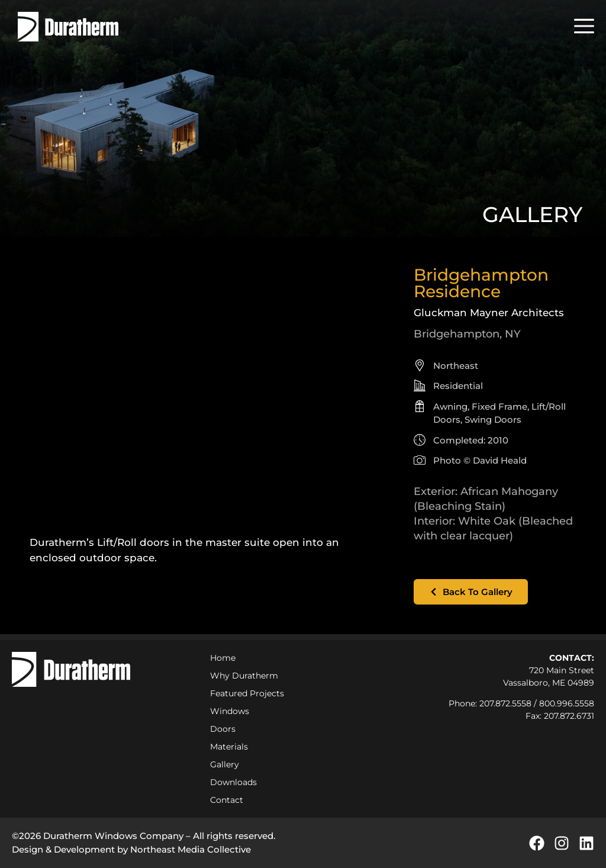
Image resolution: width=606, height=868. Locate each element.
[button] (584, 27)
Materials (229, 747)
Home (223, 658)
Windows (230, 711)
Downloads (233, 782)
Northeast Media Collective (191, 849)
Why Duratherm (247, 676)
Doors (223, 729)
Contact (227, 800)
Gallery (225, 764)
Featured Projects (247, 693)
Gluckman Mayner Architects (489, 313)
